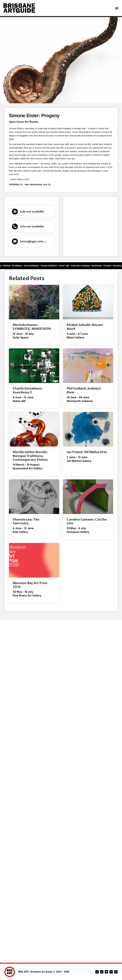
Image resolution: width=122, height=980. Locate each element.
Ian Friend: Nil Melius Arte (87, 452)
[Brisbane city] (90, 226)
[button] (117, 8)
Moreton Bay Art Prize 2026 (30, 585)
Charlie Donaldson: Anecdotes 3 (28, 390)
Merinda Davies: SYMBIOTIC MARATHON (32, 327)
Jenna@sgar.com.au (34, 241)
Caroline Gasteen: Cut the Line (87, 521)
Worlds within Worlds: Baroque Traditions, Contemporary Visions (30, 456)
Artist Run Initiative (80, 266)
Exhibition (16, 266)
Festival (108, 266)
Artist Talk (64, 266)
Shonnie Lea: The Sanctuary (26, 521)
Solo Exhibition (31, 266)
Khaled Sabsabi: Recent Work (85, 327)
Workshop (97, 266)
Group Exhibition (49, 266)
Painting (117, 266)
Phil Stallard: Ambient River (84, 390)
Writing (6, 266)
